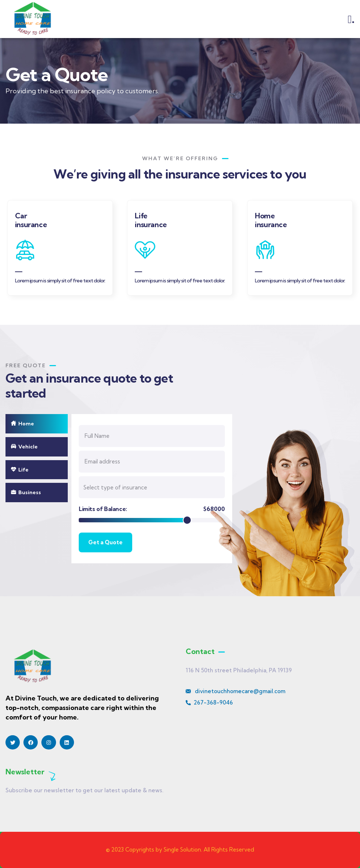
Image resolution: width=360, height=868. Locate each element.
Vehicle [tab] (24, 447)
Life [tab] (20, 470)
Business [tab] (26, 492)
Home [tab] (23, 424)
